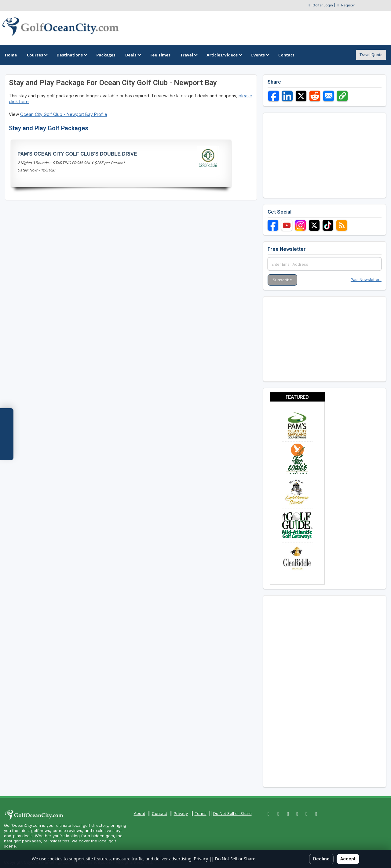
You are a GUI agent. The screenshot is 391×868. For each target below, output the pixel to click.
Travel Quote (371, 55)
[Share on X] (301, 96)
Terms (201, 813)
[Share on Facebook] (274, 96)
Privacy (181, 813)
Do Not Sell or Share (232, 813)
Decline (321, 859)
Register (348, 5)
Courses (37, 55)
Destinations (71, 55)
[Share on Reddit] (315, 96)
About (139, 813)
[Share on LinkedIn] (287, 96)
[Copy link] (342, 96)
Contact (159, 813)
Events (260, 55)
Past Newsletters (366, 280)
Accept (348, 859)
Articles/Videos (224, 55)
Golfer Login (323, 5)
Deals (133, 55)
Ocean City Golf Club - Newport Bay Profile (64, 114)
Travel (188, 55)
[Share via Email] (329, 96)
